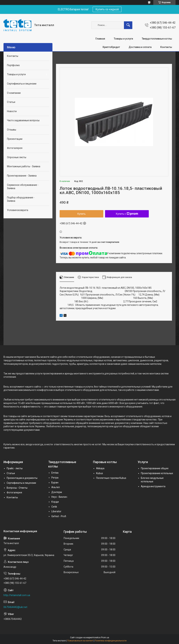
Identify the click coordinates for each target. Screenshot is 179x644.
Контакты (166, 47)
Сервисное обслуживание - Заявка (23, 187)
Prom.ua (105, 638)
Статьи (11, 102)
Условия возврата (18, 210)
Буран (55, 483)
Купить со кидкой (107, 9)
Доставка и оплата (140, 47)
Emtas (55, 473)
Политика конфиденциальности (111, 641)
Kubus (100, 473)
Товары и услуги (123, 39)
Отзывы (12, 130)
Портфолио (13, 65)
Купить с (127, 214)
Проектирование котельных (157, 473)
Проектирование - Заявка (22, 176)
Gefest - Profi (59, 516)
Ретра (55, 478)
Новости (12, 111)
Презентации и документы (22, 478)
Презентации (15, 139)
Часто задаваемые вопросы (23, 120)
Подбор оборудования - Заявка (21, 199)
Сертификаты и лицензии (22, 84)
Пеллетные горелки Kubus (111, 478)
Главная (100, 39)
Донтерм (57, 492)
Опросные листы (17, 157)
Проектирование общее (155, 468)
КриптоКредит (111, 47)
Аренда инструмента (153, 486)
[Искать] (128, 25)
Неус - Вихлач (59, 497)
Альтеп (56, 487)
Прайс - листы (15, 468)
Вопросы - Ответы (17, 488)
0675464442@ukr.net (15, 607)
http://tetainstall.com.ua (17, 595)
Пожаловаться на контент (80, 641)
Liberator (56, 511)
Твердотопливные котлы (157, 39)
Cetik (54, 507)
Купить (82, 214)
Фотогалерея (15, 148)
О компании (14, 93)
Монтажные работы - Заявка (24, 166)
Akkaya (100, 468)
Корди (55, 502)
